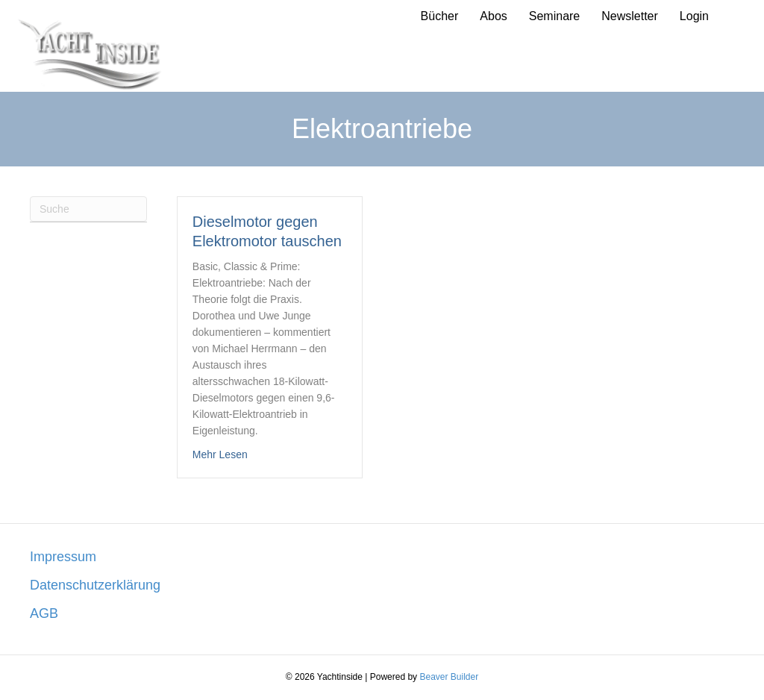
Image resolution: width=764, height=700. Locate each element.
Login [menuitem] (694, 16)
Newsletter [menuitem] (630, 16)
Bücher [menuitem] (440, 16)
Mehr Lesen (220, 453)
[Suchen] (88, 209)
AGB (44, 613)
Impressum (63, 557)
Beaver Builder (449, 677)
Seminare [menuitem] (554, 16)
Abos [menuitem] (493, 16)
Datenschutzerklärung (95, 585)
